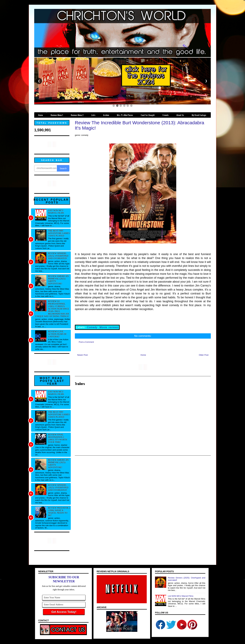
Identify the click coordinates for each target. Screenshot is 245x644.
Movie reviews (109, 327)
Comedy (92, 327)
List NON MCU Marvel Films (56, 212)
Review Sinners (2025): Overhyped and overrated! (58, 256)
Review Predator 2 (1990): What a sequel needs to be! (59, 512)
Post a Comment (86, 342)
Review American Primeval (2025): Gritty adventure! (58, 280)
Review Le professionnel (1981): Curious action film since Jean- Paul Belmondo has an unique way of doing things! (52, 309)
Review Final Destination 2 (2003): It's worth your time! (58, 438)
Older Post (204, 355)
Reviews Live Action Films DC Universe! (58, 334)
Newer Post (82, 355)
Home (143, 355)
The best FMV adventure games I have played (59, 233)
